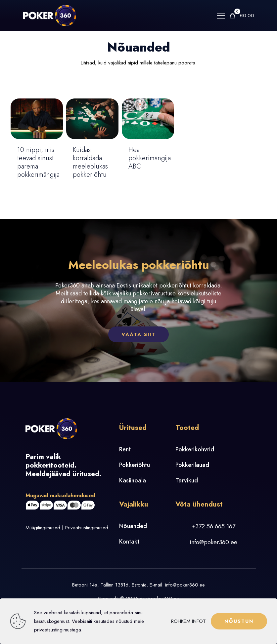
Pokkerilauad (192, 465)
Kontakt (129, 542)
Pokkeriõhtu (135, 465)
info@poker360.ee (213, 542)
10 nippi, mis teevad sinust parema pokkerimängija (38, 162)
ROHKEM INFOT (188, 621)
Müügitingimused (43, 528)
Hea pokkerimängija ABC (150, 158)
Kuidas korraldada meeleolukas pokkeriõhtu (90, 162)
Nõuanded (133, 526)
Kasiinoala (133, 480)
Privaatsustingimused (87, 528)
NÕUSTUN (239, 621)
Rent (125, 449)
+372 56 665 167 (214, 526)
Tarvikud (187, 480)
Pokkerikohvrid (195, 449)
